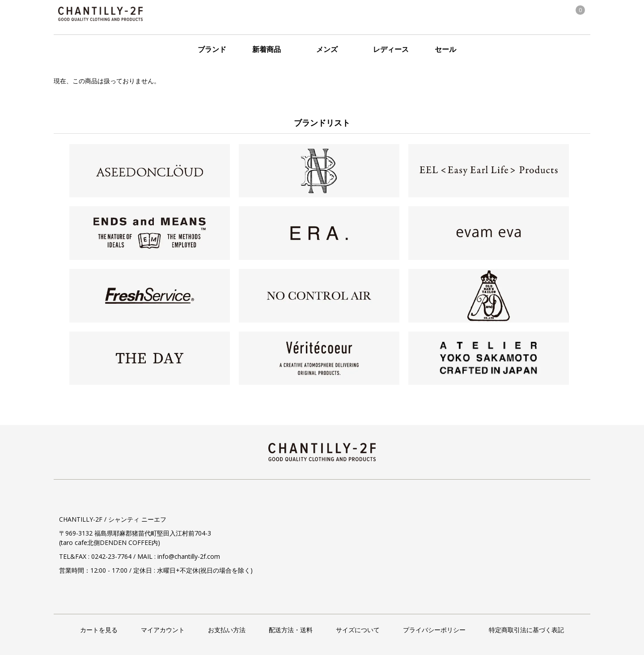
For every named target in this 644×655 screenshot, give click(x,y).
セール (445, 49)
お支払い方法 (227, 630)
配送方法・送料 (291, 630)
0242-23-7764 (111, 556)
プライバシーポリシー (434, 630)
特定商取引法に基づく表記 (526, 630)
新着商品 (267, 49)
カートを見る (99, 630)
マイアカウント (163, 630)
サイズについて (358, 630)
